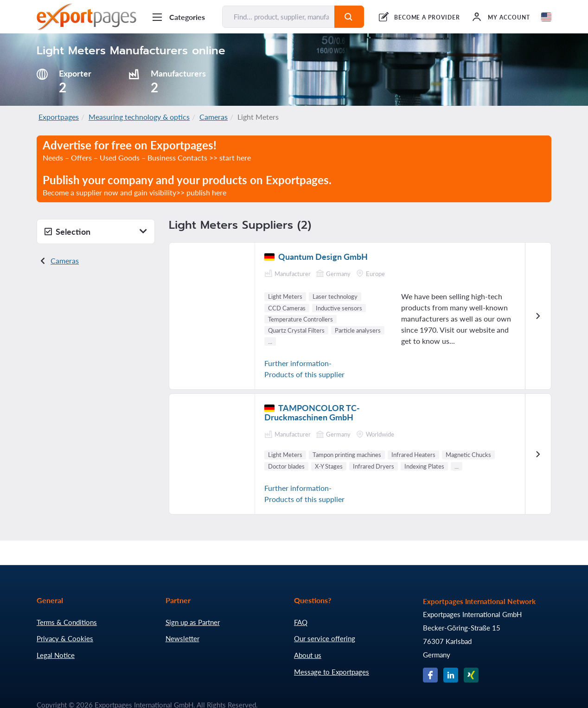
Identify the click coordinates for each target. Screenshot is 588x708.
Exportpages (59, 117)
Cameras (214, 117)
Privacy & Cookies (65, 638)
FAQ (301, 622)
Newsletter (182, 638)
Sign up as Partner (193, 622)
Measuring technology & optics (139, 117)
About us (308, 655)
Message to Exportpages (332, 672)
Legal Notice (56, 655)
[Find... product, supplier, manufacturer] (278, 17)
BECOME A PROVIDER (427, 17)
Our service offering (325, 638)
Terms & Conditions (67, 622)
